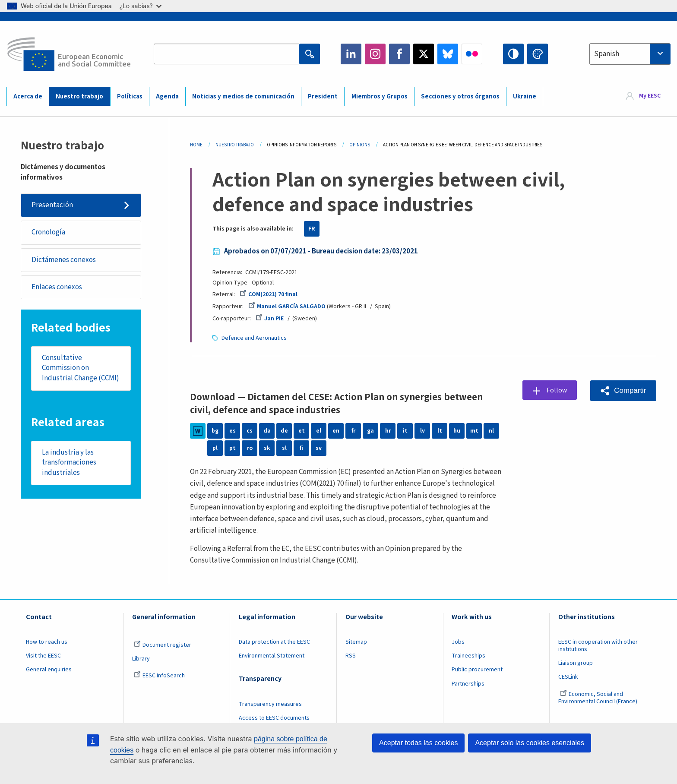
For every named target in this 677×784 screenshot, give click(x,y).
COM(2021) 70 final (269, 294)
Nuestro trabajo (79, 96)
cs (250, 431)
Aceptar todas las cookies (418, 743)
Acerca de (28, 96)
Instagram (375, 54)
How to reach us (47, 642)
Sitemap (356, 642)
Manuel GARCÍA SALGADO (287, 307)
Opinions (360, 145)
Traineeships (468, 656)
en (336, 431)
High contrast (513, 54)
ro (250, 448)
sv (319, 448)
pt (233, 448)
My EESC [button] (650, 96)
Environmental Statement (272, 656)
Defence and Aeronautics (254, 338)
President (323, 96)
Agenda (167, 96)
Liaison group (576, 663)
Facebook (399, 54)
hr (388, 431)
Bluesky (448, 54)
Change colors (538, 54)
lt (440, 431)
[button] (623, 390)
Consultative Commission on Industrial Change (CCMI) (81, 369)
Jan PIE (270, 319)
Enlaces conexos (57, 288)
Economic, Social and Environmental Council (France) (598, 698)
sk (267, 448)
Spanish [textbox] (607, 54)
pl (215, 448)
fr (353, 431)
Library (141, 659)
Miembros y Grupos (380, 96)
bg (215, 431)
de (284, 431)
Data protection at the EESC (274, 642)
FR (312, 229)
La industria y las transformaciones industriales (69, 464)
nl (491, 431)
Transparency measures (270, 704)
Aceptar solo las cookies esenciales (530, 743)
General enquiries (49, 670)
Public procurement (477, 670)
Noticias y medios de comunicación (243, 96)
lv (422, 431)
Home (196, 145)
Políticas (130, 96)
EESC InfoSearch (159, 676)
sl (284, 448)
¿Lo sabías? (141, 6)
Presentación (52, 205)
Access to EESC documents (274, 718)
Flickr (472, 54)
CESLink (568, 677)
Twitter (424, 54)
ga (370, 431)
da (267, 431)
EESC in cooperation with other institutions (598, 646)
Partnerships (468, 684)
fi (301, 448)
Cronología (48, 233)
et (302, 431)
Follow (557, 390)
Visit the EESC (43, 656)
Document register (163, 645)
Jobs (458, 642)
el (319, 431)
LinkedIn (351, 54)
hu (457, 431)
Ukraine (525, 96)
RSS (351, 656)
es (233, 431)
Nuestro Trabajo (235, 145)
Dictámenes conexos (64, 260)
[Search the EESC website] (226, 54)
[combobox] (630, 54)
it (405, 431)
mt (474, 431)
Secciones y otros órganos (460, 96)
